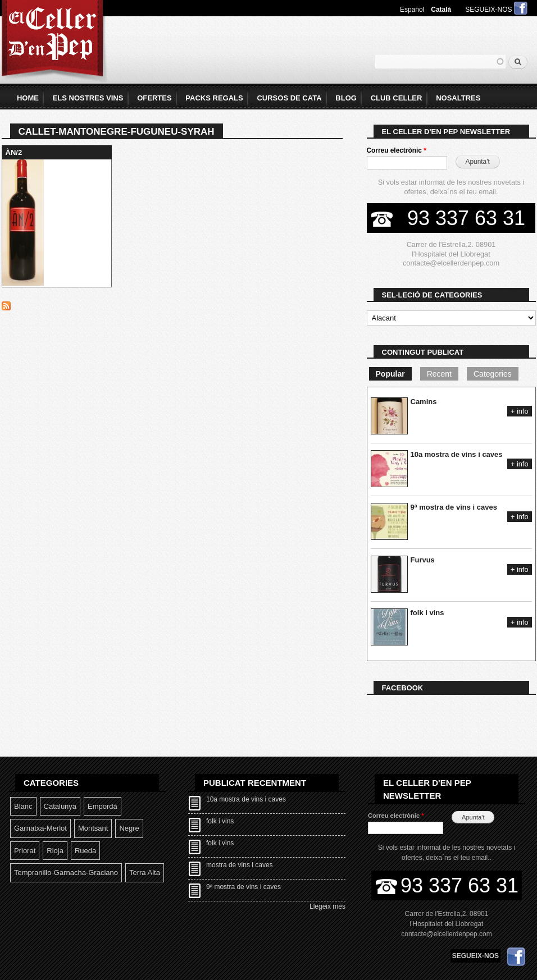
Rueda (85, 851)
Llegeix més (327, 906)
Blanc (23, 806)
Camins (424, 402)
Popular (390, 374)
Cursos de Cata (289, 98)
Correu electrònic (397, 150)
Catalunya (60, 806)
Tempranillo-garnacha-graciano (66, 873)
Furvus (423, 560)
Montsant (93, 828)
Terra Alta (145, 873)
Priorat (25, 851)
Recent (439, 374)
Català (441, 10)
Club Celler (397, 98)
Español (412, 10)
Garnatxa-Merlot (40, 828)
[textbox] (440, 62)
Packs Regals (214, 98)
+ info (520, 411)
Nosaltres (458, 98)
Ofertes (154, 98)
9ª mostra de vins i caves (454, 507)
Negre (129, 828)
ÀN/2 (14, 152)
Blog (346, 98)
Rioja (55, 851)
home (28, 98)
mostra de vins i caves (240, 865)
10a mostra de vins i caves (457, 454)
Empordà (103, 806)
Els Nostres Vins (88, 98)
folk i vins (427, 613)
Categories (493, 374)
